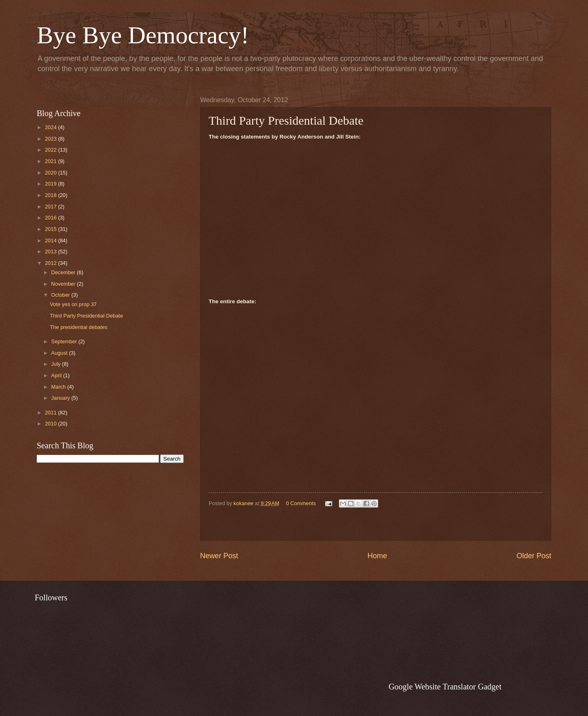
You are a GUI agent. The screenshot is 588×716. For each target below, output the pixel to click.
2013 (51, 252)
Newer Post (219, 556)
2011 (51, 413)
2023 (51, 139)
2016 (51, 218)
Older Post (534, 556)
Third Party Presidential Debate (86, 316)
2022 (51, 150)
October (61, 295)
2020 (51, 173)
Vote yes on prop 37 (73, 304)
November (64, 284)
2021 (51, 161)
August (60, 353)
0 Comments (301, 503)
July (56, 364)
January (61, 398)
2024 (51, 127)
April (57, 375)
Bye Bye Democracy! (143, 35)
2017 (51, 207)
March (59, 387)
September (65, 341)
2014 (51, 241)
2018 (51, 195)
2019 (51, 184)
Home (377, 556)
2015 (51, 229)
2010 (51, 424)
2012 (51, 263)
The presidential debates (79, 327)
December (64, 272)
